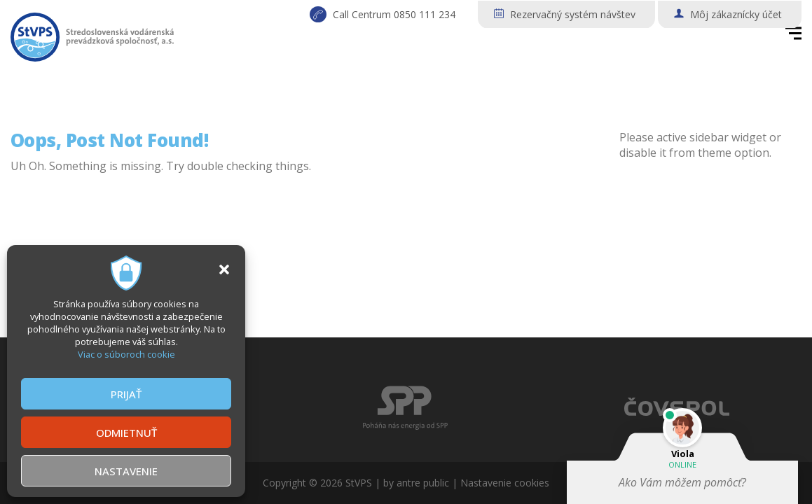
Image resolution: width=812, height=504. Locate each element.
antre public (423, 483)
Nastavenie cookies (505, 483)
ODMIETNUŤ (126, 433)
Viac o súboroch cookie (126, 354)
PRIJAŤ (126, 394)
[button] (224, 269)
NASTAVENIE (126, 471)
